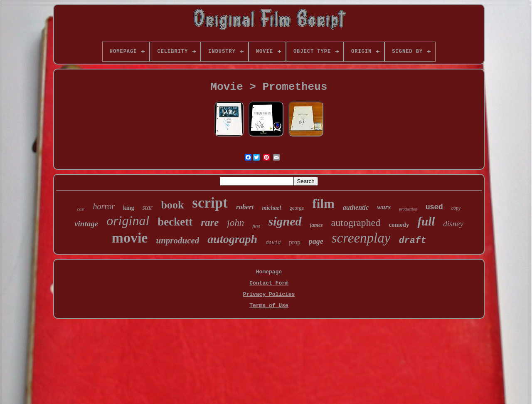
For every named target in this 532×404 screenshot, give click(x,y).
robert (245, 207)
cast (81, 209)
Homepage (269, 272)
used (434, 207)
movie (130, 238)
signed (285, 221)
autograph (232, 239)
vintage (86, 224)
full (426, 221)
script (210, 203)
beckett (175, 222)
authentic (356, 207)
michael (271, 208)
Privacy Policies (269, 294)
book (172, 205)
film (323, 204)
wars (384, 207)
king (128, 208)
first (256, 226)
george (297, 208)
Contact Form (269, 283)
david (273, 243)
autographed (356, 223)
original (128, 221)
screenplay (361, 238)
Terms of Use (269, 306)
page (316, 241)
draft (412, 241)
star (148, 207)
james (316, 225)
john (235, 223)
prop (295, 242)
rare (210, 222)
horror (104, 206)
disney (453, 224)
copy (456, 208)
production (408, 209)
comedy (399, 225)
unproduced (177, 240)
